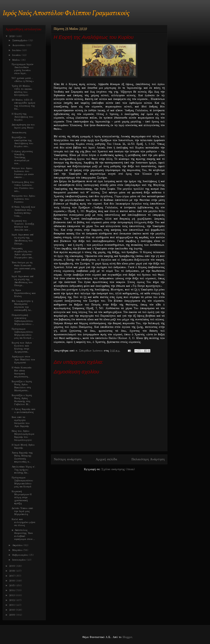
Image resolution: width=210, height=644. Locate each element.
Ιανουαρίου (19, 560)
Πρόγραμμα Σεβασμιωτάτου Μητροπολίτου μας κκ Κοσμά (22, 482)
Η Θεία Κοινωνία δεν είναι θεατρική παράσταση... (22, 372)
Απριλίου (18, 545)
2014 (12, 590)
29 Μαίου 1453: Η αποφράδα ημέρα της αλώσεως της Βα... (23, 104)
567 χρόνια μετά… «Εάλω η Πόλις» (23, 80)
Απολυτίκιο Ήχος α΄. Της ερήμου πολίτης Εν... (23, 470)
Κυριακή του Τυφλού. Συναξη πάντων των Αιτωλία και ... (23, 225)
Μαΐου (16, 60)
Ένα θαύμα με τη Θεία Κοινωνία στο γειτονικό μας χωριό (23, 267)
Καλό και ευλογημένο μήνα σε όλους (23, 522)
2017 (12, 576)
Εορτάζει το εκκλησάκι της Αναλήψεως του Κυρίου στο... (22, 142)
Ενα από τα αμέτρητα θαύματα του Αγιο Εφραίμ (21, 422)
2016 (12, 581)
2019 (12, 566)
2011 (12, 605)
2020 (12, 36)
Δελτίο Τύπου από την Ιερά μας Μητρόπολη (22, 511)
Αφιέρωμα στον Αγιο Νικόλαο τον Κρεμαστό (23, 360)
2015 (12, 585)
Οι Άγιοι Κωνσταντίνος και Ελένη (24, 293)
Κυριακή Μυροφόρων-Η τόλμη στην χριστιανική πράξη (22, 497)
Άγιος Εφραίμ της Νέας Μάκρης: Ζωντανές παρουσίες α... (22, 457)
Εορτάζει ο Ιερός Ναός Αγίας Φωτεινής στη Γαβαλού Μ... (22, 400)
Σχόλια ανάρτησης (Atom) (118, 469)
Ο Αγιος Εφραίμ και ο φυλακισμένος (23, 411)
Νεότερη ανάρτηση (68, 459)
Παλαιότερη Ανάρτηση (148, 459)
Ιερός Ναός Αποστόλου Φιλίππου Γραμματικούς (66, 13)
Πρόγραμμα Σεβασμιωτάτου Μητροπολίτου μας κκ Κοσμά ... (23, 333)
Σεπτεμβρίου (20, 40)
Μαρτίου (18, 550)
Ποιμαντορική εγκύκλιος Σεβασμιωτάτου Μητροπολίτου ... (23, 319)
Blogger (127, 637)
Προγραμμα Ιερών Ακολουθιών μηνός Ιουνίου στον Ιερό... (22, 69)
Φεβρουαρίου (21, 555)
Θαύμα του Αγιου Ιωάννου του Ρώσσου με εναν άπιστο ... (23, 173)
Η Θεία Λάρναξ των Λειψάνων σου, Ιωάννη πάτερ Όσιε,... (23, 211)
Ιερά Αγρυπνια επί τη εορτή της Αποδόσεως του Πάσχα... (22, 239)
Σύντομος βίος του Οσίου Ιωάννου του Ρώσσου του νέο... (23, 187)
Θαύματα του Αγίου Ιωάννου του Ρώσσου (23, 199)
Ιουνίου (17, 55)
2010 (12, 610)
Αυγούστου (19, 45)
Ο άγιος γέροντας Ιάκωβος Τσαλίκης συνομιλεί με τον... (22, 157)
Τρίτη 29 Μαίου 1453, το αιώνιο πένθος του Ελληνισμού (22, 90)
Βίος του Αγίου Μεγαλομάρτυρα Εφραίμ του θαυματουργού (23, 435)
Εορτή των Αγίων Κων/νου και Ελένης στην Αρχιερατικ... (22, 347)
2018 (12, 571)
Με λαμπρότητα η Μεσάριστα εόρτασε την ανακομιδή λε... (22, 305)
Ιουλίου (17, 50)
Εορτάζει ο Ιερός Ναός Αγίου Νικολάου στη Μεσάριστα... (22, 386)
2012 (12, 600)
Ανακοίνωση (19, 132)
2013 (12, 595)
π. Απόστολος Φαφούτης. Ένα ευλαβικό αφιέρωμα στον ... (23, 535)
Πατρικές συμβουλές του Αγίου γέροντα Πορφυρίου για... (23, 253)
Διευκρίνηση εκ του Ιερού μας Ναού (23, 126)
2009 (12, 615)
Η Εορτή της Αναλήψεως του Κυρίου (22, 117)
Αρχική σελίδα (106, 459)
